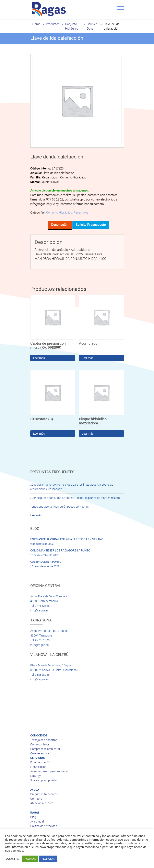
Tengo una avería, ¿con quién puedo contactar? (60, 507)
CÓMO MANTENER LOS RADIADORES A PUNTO (60, 550)
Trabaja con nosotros (44, 740)
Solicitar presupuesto (44, 780)
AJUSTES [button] (13, 859)
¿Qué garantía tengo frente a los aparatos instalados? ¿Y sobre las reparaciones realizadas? (72, 487)
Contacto (36, 799)
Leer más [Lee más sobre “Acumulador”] (88, 358)
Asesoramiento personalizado (49, 771)
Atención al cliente (42, 803)
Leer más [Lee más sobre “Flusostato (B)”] (39, 434)
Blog (33, 817)
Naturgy (35, 776)
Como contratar (40, 744)
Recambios (81, 213)
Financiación (38, 767)
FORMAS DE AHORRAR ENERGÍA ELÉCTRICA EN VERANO (67, 539)
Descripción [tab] (60, 225)
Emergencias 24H (41, 762)
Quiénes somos (40, 753)
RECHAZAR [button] (48, 859)
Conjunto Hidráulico (59, 213)
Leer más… (37, 515)
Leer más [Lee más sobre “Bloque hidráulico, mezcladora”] (88, 434)
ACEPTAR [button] (30, 859)
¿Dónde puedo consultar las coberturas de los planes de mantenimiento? (76, 498)
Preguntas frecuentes (44, 794)
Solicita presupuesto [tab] (91, 225)
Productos (53, 24)
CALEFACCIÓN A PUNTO (46, 562)
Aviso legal (37, 821)
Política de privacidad (44, 826)
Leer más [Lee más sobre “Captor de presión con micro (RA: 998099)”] (39, 358)
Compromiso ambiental (45, 749)
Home (36, 24)
